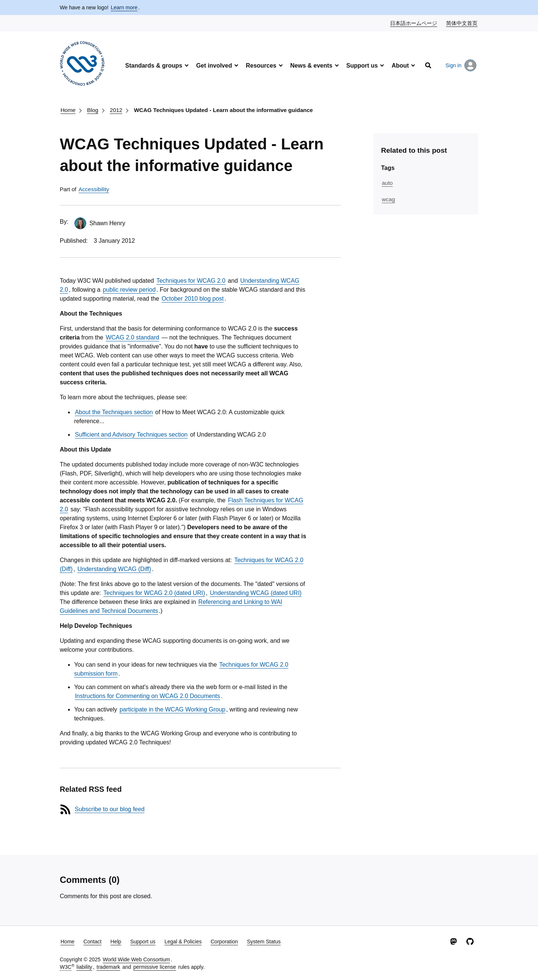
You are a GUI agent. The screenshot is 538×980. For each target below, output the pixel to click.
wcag (388, 199)
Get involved (214, 66)
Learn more (124, 7)
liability (84, 967)
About (400, 66)
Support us (362, 66)
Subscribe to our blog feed (110, 809)
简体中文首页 (462, 23)
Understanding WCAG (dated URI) (256, 593)
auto (387, 183)
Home (68, 110)
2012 (116, 110)
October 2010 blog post (192, 299)
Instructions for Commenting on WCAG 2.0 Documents (147, 696)
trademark (109, 967)
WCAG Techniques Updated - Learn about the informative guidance (223, 110)
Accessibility (94, 189)
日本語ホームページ (414, 23)
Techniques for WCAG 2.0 (191, 281)
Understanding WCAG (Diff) (114, 569)
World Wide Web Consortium (136, 959)
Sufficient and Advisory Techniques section (131, 435)
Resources (261, 66)
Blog (93, 110)
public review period (129, 290)
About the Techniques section (114, 412)
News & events (311, 66)
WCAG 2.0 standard (132, 337)
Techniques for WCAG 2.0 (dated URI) (154, 593)
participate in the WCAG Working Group (172, 709)
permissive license (155, 967)
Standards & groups (154, 66)
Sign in (461, 65)
